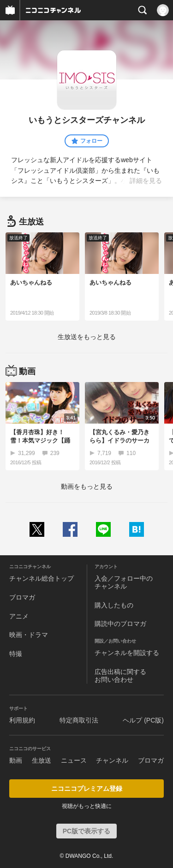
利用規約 (22, 720)
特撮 (16, 654)
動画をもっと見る (87, 486)
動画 (16, 760)
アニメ (19, 616)
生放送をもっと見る (87, 337)
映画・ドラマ (29, 635)
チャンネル (112, 760)
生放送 (42, 760)
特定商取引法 (79, 720)
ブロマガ (22, 597)
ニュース (74, 760)
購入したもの (114, 605)
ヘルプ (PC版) (143, 720)
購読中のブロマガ (120, 624)
